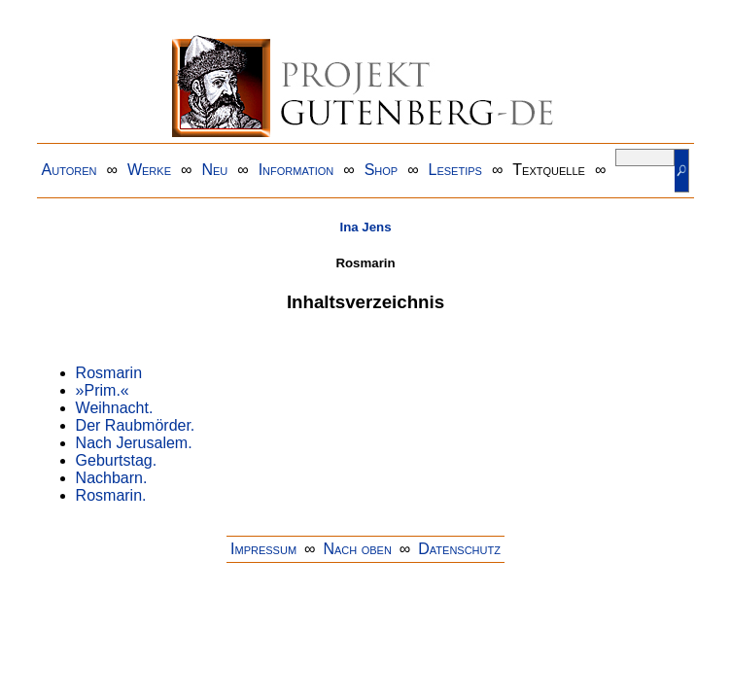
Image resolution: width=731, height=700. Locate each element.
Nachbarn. (112, 478)
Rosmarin (109, 373)
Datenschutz (459, 549)
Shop (382, 170)
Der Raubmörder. (136, 425)
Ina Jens (365, 227)
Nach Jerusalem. (134, 443)
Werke (149, 170)
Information (296, 170)
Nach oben (357, 549)
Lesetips (455, 170)
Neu (214, 170)
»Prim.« (103, 390)
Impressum (263, 549)
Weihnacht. (115, 408)
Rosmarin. (111, 495)
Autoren (70, 170)
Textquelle (549, 170)
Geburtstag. (117, 460)
